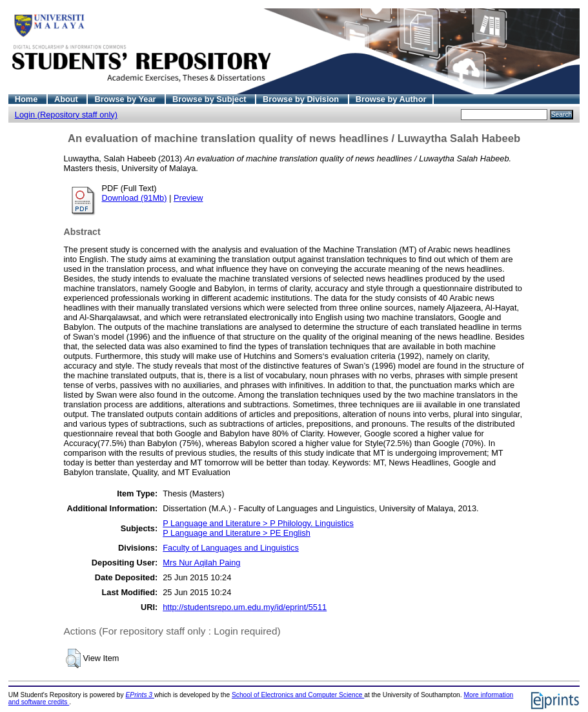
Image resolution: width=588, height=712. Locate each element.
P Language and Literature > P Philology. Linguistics (258, 523)
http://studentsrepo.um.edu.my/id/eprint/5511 (245, 607)
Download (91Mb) (135, 198)
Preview (188, 198)
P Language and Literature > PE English (237, 533)
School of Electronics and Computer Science (298, 695)
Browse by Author (391, 99)
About (67, 99)
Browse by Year (126, 99)
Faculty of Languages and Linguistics (231, 548)
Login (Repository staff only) (66, 115)
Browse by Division (302, 99)
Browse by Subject (210, 99)
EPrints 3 (140, 695)
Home (27, 99)
